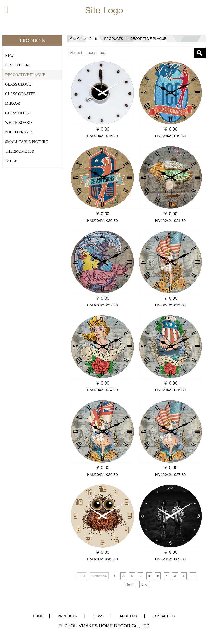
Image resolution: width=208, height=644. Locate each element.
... (193, 576)
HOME (38, 616)
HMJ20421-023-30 (170, 305)
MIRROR (13, 103)
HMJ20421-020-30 (102, 221)
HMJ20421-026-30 (102, 474)
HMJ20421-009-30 (170, 559)
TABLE (11, 161)
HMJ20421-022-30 (102, 305)
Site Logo (104, 10)
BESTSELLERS (18, 65)
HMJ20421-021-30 (170, 221)
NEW (9, 55)
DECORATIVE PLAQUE (25, 75)
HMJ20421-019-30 (170, 136)
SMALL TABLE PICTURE (26, 142)
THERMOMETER (20, 151)
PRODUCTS (114, 39)
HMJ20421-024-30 (102, 390)
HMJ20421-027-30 (170, 474)
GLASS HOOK (17, 113)
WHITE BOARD (18, 123)
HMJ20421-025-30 (170, 390)
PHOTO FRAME (18, 132)
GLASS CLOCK (18, 84)
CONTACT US (164, 616)
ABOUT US (128, 616)
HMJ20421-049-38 (102, 559)
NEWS (98, 616)
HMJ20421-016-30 (102, 136)
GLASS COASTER (20, 94)
